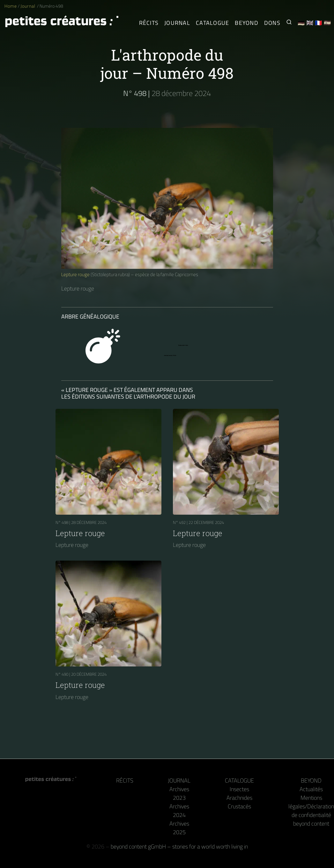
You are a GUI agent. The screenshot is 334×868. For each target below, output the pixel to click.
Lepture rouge (75, 274)
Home (11, 6)
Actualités (311, 789)
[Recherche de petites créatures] (289, 23)
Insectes (239, 789)
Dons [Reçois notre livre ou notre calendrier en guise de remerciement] (272, 23)
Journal (29, 6)
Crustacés (239, 806)
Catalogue (239, 780)
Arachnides (239, 798)
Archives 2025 (179, 828)
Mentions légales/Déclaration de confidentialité (311, 806)
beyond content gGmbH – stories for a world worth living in (179, 846)
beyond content (311, 824)
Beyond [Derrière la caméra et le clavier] (247, 23)
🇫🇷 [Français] (319, 23)
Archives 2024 (179, 811)
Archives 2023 (179, 793)
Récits (149, 23)
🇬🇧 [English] (310, 23)
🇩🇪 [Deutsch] (301, 23)
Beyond (311, 780)
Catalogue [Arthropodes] (212, 23)
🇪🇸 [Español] (327, 23)
